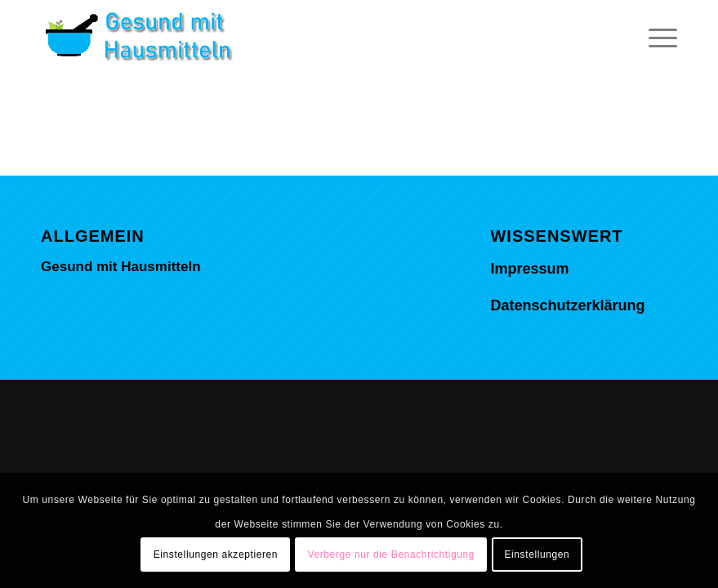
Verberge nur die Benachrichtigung (391, 555)
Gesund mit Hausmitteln (121, 267)
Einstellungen (537, 555)
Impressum (529, 269)
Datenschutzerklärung (567, 305)
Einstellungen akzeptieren (216, 555)
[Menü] (655, 37)
